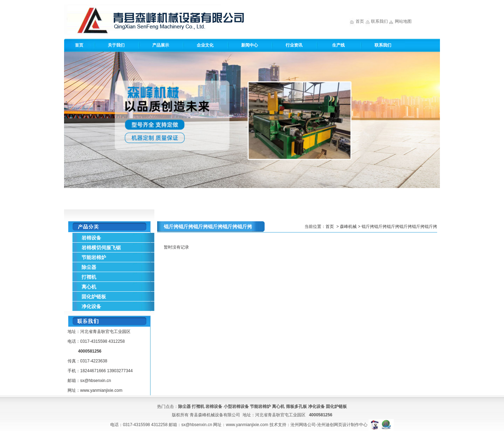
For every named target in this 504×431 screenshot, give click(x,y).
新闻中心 (250, 45)
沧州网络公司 (303, 425)
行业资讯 (294, 45)
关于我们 (116, 45)
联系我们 (379, 21)
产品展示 (161, 45)
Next (433, 117)
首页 (360, 21)
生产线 (338, 45)
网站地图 (403, 21)
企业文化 (205, 45)
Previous (71, 117)
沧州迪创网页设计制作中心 (342, 425)
